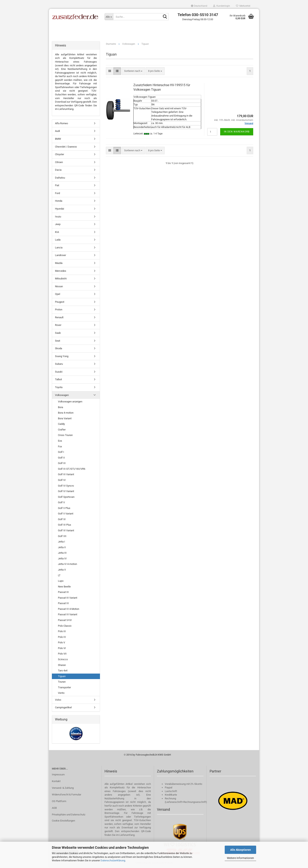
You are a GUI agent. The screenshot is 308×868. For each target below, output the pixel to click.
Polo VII (62, 654)
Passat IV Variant (68, 614)
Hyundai (60, 209)
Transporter (64, 687)
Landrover (60, 255)
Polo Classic (65, 626)
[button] (199, 6)
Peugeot (60, 302)
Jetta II (62, 547)
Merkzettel (243, 6)
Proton (59, 310)
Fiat (57, 185)
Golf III (62, 463)
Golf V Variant (66, 514)
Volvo (58, 700)
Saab (58, 333)
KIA (57, 232)
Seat (58, 341)
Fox (60, 446)
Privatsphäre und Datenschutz (69, 815)
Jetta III (62, 553)
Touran (62, 682)
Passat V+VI (65, 620)
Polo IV (62, 637)
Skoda (59, 348)
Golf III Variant (66, 474)
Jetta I (61, 542)
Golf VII (62, 536)
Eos (60, 441)
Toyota (59, 387)
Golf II (61, 458)
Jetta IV (62, 558)
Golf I (61, 452)
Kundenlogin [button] (222, 6)
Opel (58, 294)
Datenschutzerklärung (113, 860)
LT (59, 575)
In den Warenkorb (237, 132)
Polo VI (62, 648)
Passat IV (63, 603)
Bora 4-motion (66, 413)
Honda (59, 201)
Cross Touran (65, 435)
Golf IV (62, 480)
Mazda (59, 263)
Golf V (61, 502)
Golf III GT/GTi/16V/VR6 (72, 469)
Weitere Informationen (240, 858)
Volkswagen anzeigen (70, 402)
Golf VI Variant (66, 530)
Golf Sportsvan (66, 497)
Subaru (59, 364)
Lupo (61, 581)
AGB (54, 808)
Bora (60, 407)
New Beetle (64, 587)
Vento (61, 693)
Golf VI (62, 519)
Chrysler (60, 154)
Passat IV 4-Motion (69, 609)
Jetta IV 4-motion (67, 564)
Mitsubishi (61, 279)
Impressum (58, 775)
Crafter (62, 430)
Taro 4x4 (63, 671)
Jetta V (62, 570)
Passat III (63, 592)
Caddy (61, 424)
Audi (57, 131)
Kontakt (56, 781)
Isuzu (58, 217)
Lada (58, 240)
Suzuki (59, 372)
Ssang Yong (62, 356)
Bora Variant (65, 418)
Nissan (59, 286)
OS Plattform (59, 801)
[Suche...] (109, 17)
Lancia (59, 248)
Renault (59, 317)
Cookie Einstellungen (63, 821)
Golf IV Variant (66, 491)
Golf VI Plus (65, 525)
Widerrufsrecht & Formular (66, 795)
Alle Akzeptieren (241, 850)
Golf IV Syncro (66, 486)
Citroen (59, 162)
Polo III (62, 631)
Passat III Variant (68, 598)
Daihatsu (60, 178)
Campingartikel (63, 707)
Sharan (62, 665)
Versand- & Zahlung (63, 788)
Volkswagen (62, 395)
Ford (57, 193)
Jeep (58, 224)
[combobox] (133, 71)
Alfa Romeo (61, 123)
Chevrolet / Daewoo (66, 147)
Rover (58, 325)
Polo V (61, 642)
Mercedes (61, 271)
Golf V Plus (64, 508)
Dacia (58, 170)
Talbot (58, 379)
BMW (58, 139)
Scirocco (63, 659)
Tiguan (62, 676)
